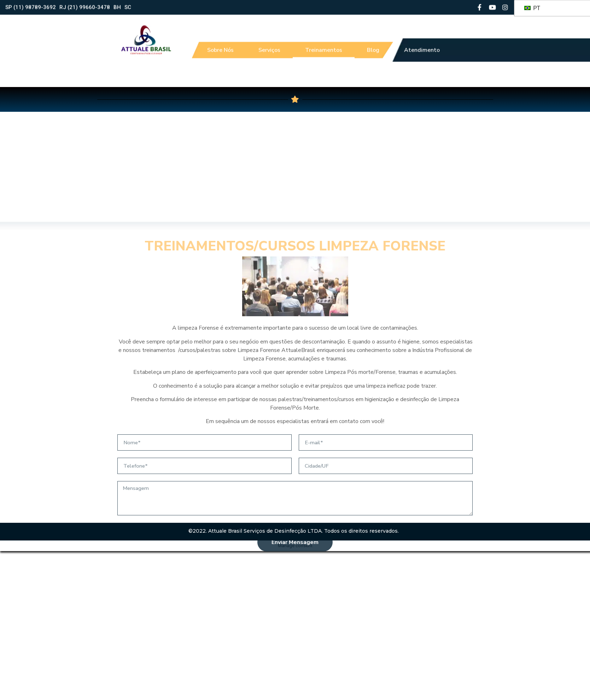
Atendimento (422, 46)
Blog (373, 46)
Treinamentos (324, 46)
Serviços (269, 46)
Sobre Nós (220, 46)
